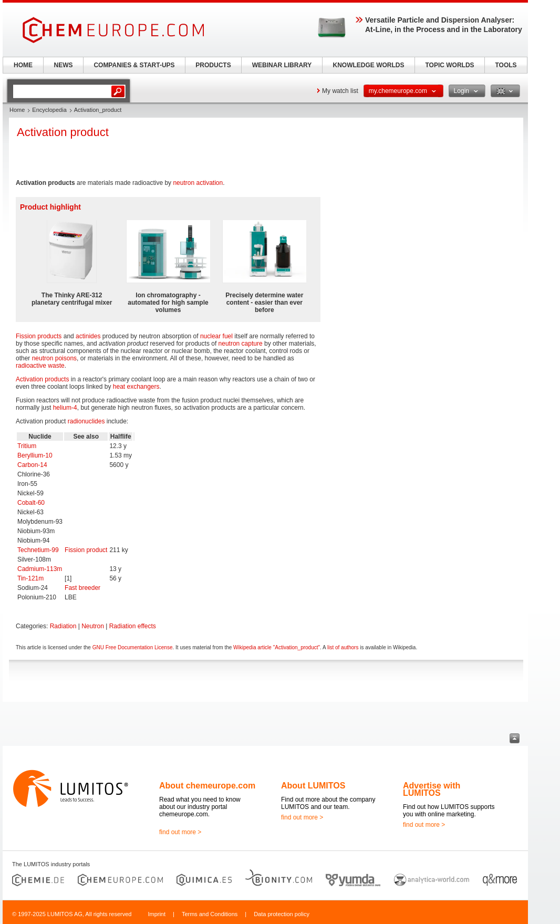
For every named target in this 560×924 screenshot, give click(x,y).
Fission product (86, 550)
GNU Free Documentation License (133, 647)
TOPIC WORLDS (449, 65)
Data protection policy (282, 914)
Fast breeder (82, 588)
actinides (88, 336)
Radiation (63, 626)
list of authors (343, 647)
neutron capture (241, 344)
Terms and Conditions (210, 914)
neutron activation (198, 183)
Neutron (93, 626)
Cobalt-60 (31, 503)
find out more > (180, 832)
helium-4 (65, 408)
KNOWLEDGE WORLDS (369, 65)
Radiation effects (133, 626)
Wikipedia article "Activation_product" (277, 647)
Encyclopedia (49, 110)
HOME (23, 65)
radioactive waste (40, 366)
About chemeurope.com (207, 786)
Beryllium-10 (35, 455)
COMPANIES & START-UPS (134, 65)
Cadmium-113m (40, 569)
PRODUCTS (213, 65)
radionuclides (86, 421)
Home (17, 110)
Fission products (39, 336)
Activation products (42, 379)
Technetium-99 (38, 550)
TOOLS (506, 65)
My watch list (340, 91)
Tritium (27, 446)
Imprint (157, 914)
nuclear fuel (216, 336)
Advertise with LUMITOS (432, 789)
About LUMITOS (313, 786)
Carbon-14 (32, 465)
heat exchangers (136, 387)
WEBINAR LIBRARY (282, 65)
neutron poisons (54, 358)
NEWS (64, 65)
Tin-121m (30, 578)
